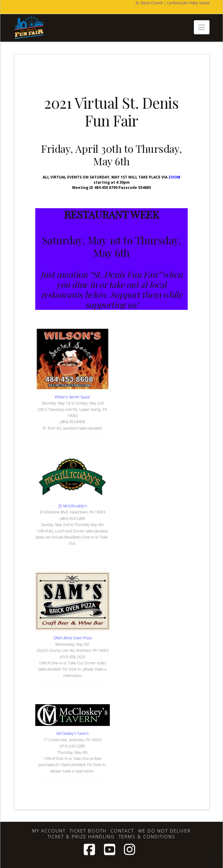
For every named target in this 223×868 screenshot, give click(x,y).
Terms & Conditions (147, 837)
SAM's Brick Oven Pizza (73, 638)
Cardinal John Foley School (188, 3)
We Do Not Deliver (164, 831)
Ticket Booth (88, 831)
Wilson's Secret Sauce (72, 397)
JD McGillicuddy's (73, 506)
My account (49, 831)
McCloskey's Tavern (73, 733)
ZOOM (174, 177)
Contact (122, 831)
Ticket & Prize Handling (81, 837)
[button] (202, 27)
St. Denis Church (149, 3)
